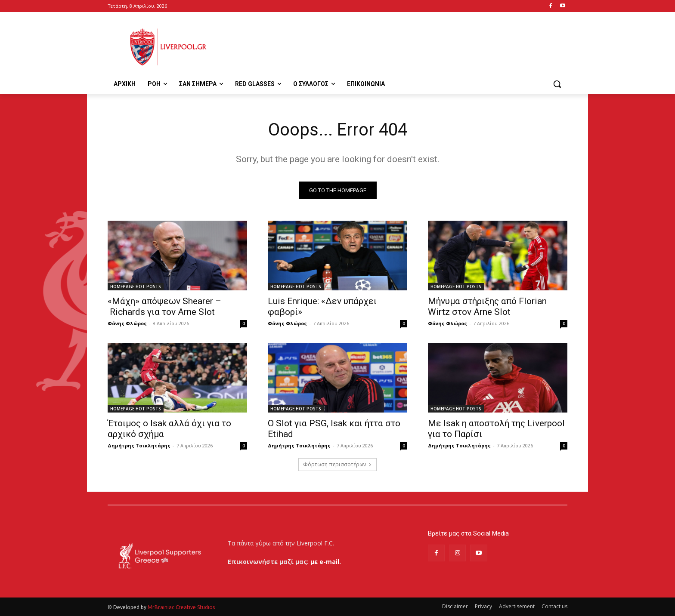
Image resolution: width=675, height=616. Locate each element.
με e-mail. (326, 562)
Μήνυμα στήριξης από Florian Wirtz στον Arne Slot (487, 306)
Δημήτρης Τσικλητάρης (139, 445)
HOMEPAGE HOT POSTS (136, 286)
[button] (557, 84)
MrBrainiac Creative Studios (181, 607)
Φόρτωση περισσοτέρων (337, 464)
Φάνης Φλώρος (127, 323)
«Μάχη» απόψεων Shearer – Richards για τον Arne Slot (164, 306)
